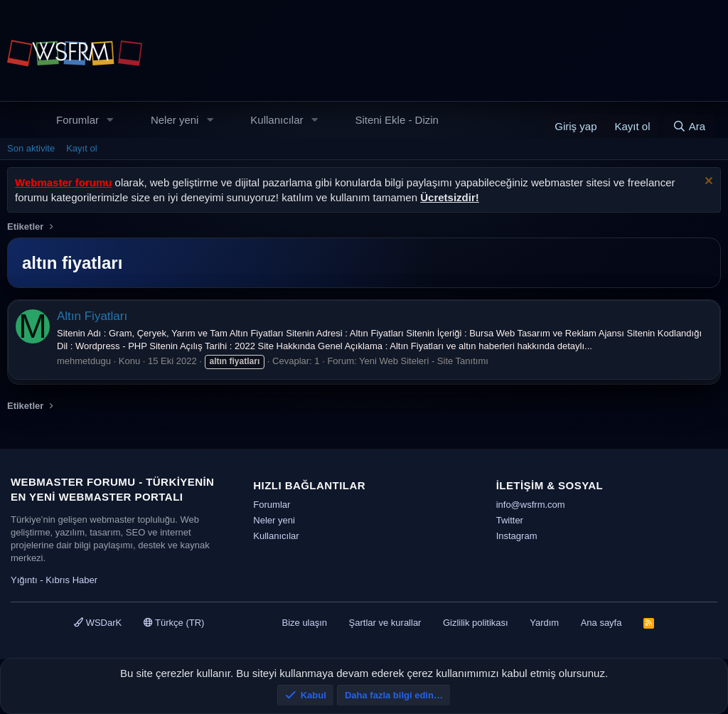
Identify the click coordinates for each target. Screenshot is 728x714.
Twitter (510, 520)
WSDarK (98, 623)
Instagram (517, 536)
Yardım (544, 623)
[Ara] (689, 126)
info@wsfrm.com (531, 505)
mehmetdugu (84, 361)
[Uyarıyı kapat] (707, 182)
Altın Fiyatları (92, 316)
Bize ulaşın (304, 623)
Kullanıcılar (277, 120)
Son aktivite (31, 148)
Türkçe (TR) (174, 623)
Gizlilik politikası (476, 623)
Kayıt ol (81, 148)
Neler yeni (175, 120)
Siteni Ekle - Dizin (397, 120)
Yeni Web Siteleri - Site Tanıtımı (424, 361)
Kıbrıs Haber (71, 580)
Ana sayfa (601, 623)
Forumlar (77, 120)
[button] (110, 120)
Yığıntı (24, 580)
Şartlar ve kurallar (385, 623)
